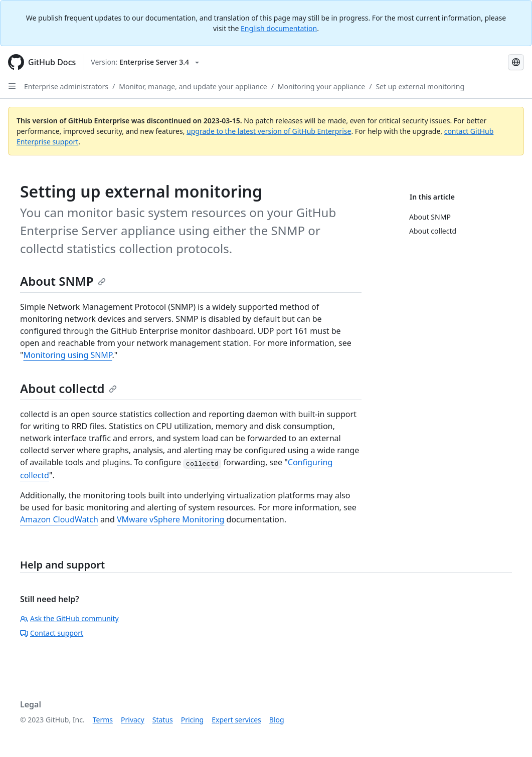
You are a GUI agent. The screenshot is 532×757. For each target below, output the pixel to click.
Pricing (192, 720)
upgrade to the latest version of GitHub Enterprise (269, 131)
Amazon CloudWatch (59, 519)
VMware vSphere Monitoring (170, 519)
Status (163, 720)
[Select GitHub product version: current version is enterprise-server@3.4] (145, 62)
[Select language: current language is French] (516, 62)
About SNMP (63, 281)
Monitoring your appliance (321, 86)
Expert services (236, 720)
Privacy (133, 720)
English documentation (279, 28)
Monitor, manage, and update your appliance (193, 86)
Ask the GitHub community (69, 618)
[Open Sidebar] (12, 86)
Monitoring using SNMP (68, 355)
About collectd (68, 388)
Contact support (52, 633)
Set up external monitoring (420, 86)
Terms (103, 720)
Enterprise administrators (66, 86)
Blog (277, 720)
